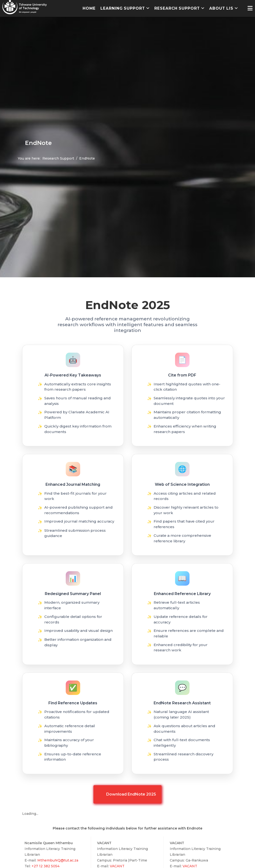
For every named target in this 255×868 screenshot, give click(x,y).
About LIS (221, 8)
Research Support (177, 8)
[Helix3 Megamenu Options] (250, 8)
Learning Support (123, 8)
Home (89, 8)
